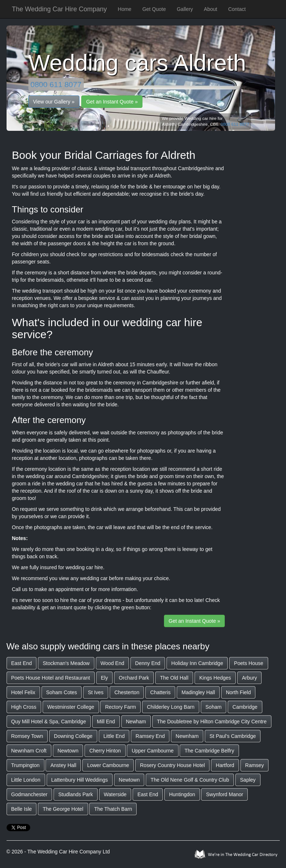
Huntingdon (182, 794)
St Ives (96, 692)
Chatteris (160, 692)
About (211, 9)
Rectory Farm (120, 707)
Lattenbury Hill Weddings (80, 780)
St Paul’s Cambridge (233, 736)
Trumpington (26, 765)
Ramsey (254, 765)
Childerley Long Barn (171, 707)
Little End (114, 736)
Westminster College (71, 707)
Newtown (68, 751)
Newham (136, 722)
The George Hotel (63, 809)
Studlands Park (76, 794)
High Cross (24, 707)
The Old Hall (174, 678)
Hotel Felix (23, 692)
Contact (237, 9)
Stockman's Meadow (66, 663)
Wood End (112, 663)
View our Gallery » (54, 102)
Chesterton (127, 692)
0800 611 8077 (56, 84)
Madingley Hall (198, 692)
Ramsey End (150, 736)
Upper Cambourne (152, 751)
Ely (104, 678)
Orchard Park (134, 678)
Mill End (106, 722)
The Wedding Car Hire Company (60, 9)
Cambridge (245, 707)
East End (22, 663)
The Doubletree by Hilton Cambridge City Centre (212, 722)
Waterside (115, 794)
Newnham (187, 736)
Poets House (248, 663)
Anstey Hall (63, 765)
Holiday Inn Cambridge (197, 663)
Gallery (185, 9)
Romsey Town (27, 736)
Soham (213, 707)
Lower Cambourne (108, 765)
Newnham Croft (29, 751)
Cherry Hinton (105, 751)
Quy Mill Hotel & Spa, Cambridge (49, 722)
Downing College (73, 736)
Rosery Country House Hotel (172, 765)
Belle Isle (22, 809)
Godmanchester (30, 794)
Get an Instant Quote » (112, 102)
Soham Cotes (62, 692)
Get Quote (154, 9)
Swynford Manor (224, 794)
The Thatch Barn (113, 809)
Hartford (225, 765)
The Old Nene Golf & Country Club (190, 780)
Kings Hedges (215, 678)
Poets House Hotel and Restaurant (51, 678)
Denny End (148, 663)
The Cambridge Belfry (209, 751)
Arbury (249, 678)
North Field (238, 692)
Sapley (248, 780)
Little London (26, 780)
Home (124, 9)
